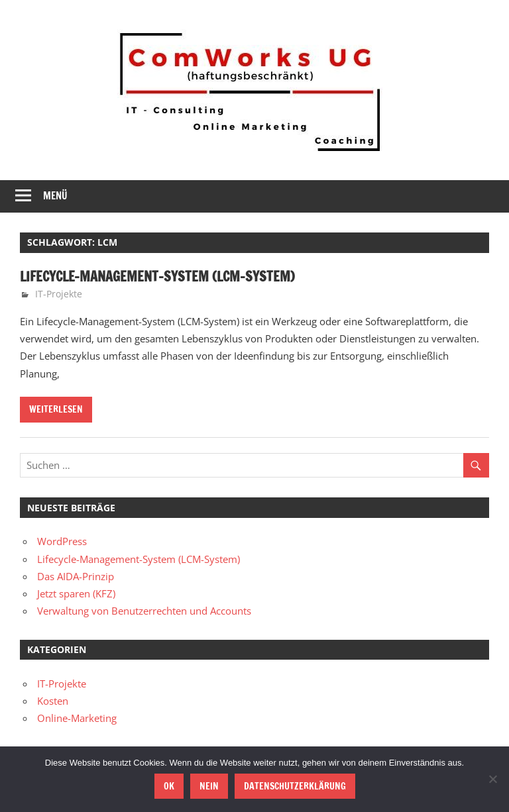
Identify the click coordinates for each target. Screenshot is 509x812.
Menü (55, 196)
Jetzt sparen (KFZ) (76, 593)
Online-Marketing (77, 718)
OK (169, 786)
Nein (209, 786)
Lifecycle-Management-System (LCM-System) (157, 277)
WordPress (62, 541)
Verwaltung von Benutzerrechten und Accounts (144, 611)
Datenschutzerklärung (295, 786)
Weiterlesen (56, 409)
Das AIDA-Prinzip (76, 576)
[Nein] (492, 779)
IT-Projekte (59, 294)
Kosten (53, 701)
